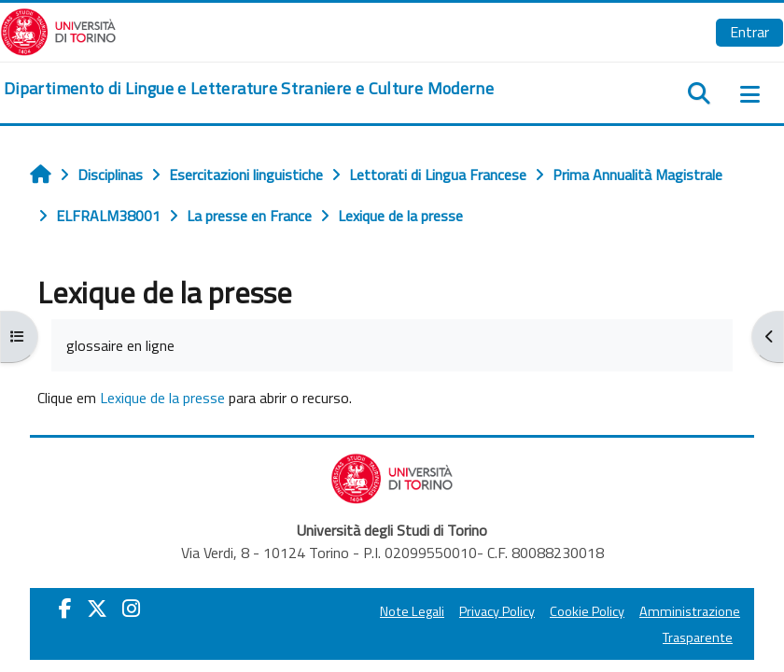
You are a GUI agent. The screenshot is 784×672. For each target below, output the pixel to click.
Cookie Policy (587, 611)
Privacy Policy (497, 611)
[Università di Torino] (58, 30)
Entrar (749, 32)
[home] (249, 89)
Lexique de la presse (162, 398)
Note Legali (412, 611)
